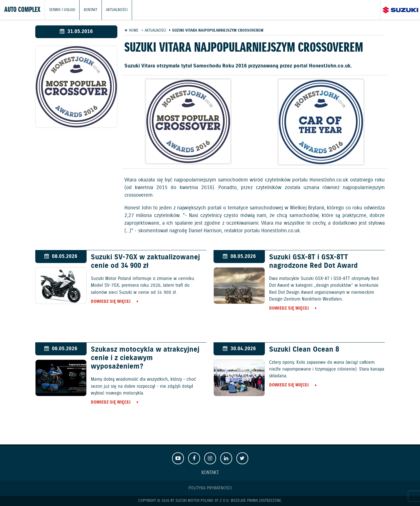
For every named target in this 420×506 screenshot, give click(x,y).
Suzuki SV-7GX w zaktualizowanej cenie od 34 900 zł (145, 262)
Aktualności (117, 10)
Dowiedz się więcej (111, 302)
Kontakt (91, 10)
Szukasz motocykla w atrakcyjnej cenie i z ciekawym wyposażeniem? (145, 358)
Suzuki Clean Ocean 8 (304, 350)
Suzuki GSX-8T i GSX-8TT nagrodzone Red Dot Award (313, 262)
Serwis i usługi (62, 10)
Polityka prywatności (210, 488)
